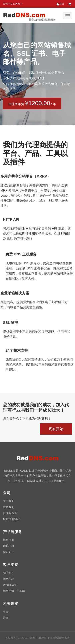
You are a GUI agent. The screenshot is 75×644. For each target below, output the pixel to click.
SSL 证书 (9, 552)
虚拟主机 (9, 546)
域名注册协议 (11, 519)
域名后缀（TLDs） (15, 591)
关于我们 (9, 501)
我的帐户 (9, 573)
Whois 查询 (10, 585)
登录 (60, 4)
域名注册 (9, 540)
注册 (6, 618)
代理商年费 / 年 (31, 103)
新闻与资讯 (10, 513)
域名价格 (9, 579)
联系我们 (9, 507)
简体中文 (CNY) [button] (13, 4)
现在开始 (56, 429)
